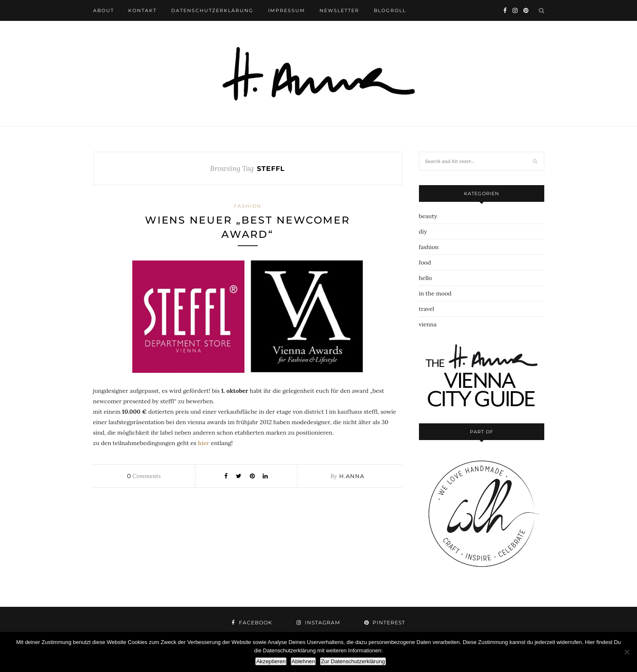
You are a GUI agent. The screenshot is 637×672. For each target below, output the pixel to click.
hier (204, 443)
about (104, 10)
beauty (428, 216)
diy (423, 232)
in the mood (435, 293)
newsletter (339, 10)
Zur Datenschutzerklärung (353, 661)
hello (426, 278)
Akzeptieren (271, 661)
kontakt (142, 10)
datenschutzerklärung (212, 10)
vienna (428, 324)
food (425, 262)
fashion (248, 206)
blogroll (390, 10)
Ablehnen (303, 661)
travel (427, 309)
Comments (144, 476)
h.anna (352, 476)
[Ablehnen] (627, 652)
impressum (287, 10)
